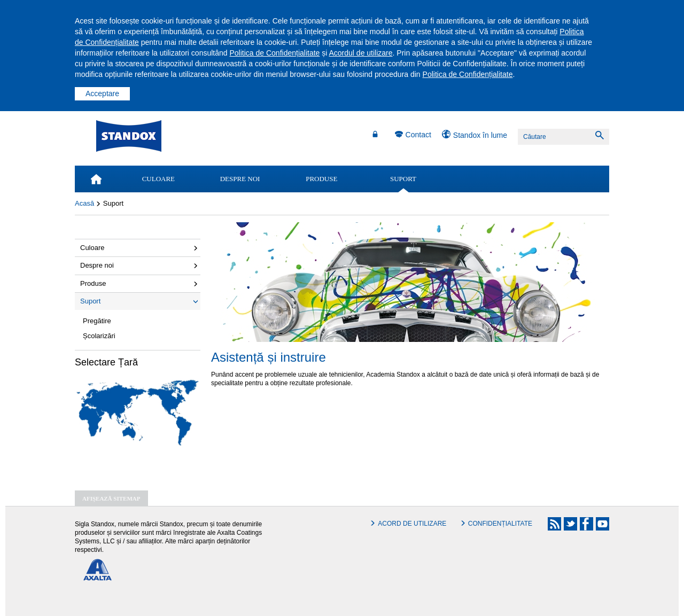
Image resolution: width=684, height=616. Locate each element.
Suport (90, 301)
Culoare (92, 248)
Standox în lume (480, 135)
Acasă (84, 203)
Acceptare (102, 93)
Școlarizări (99, 336)
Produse (93, 283)
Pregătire (97, 321)
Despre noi (97, 265)
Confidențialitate (500, 524)
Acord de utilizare (412, 524)
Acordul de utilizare (360, 53)
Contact (418, 135)
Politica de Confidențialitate (274, 53)
